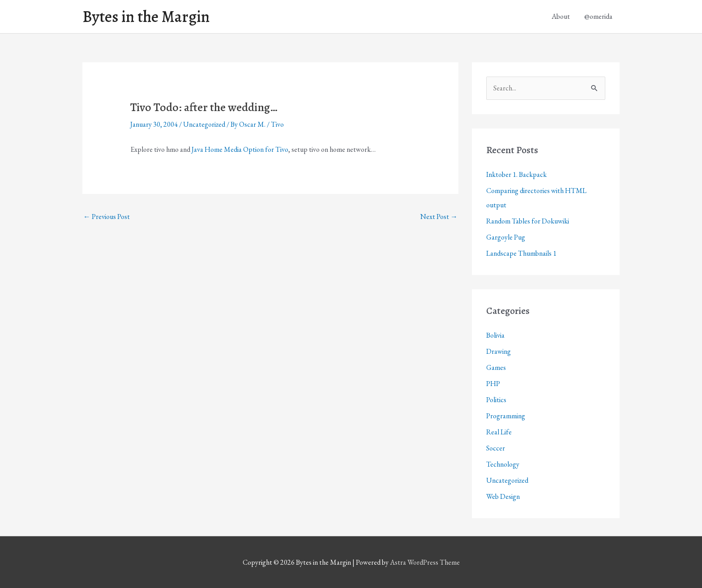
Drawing (499, 351)
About (561, 16)
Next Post (439, 217)
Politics (496, 400)
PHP (493, 384)
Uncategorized (204, 124)
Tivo (277, 124)
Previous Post (107, 217)
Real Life (499, 432)
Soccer (496, 448)
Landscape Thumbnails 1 (521, 253)
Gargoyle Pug (506, 237)
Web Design (503, 496)
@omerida (598, 16)
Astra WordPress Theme (425, 562)
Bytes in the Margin (146, 17)
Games (496, 367)
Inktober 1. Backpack (516, 174)
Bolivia (495, 335)
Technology (503, 464)
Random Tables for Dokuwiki (528, 221)
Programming (506, 416)
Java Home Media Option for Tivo (240, 149)
